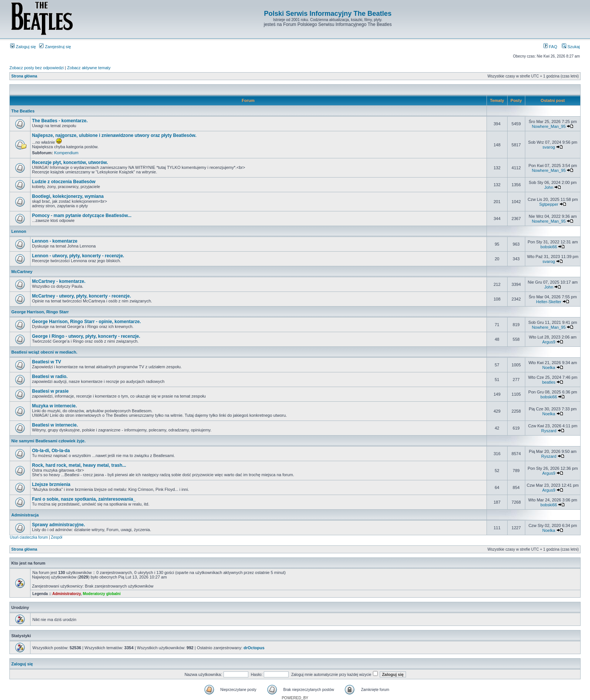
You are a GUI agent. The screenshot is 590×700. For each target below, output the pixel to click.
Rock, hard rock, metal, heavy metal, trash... (79, 465)
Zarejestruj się (55, 47)
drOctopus (254, 648)
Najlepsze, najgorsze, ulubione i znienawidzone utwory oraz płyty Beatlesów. (114, 135)
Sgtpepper (549, 204)
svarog (549, 147)
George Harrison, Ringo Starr (40, 312)
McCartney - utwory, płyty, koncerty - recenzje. (81, 296)
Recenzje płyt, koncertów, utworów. (70, 162)
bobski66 (549, 247)
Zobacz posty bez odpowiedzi (36, 68)
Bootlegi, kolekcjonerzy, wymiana (68, 196)
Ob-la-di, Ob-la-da (51, 451)
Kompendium (66, 153)
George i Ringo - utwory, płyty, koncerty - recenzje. (86, 336)
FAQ (550, 47)
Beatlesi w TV (46, 362)
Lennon (19, 231)
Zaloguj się (23, 47)
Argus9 (549, 342)
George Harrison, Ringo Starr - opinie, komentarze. (86, 322)
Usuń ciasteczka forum (29, 537)
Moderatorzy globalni (102, 594)
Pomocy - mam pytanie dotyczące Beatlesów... (82, 216)
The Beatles (23, 111)
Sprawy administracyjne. (59, 525)
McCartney (22, 272)
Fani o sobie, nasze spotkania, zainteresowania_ (84, 499)
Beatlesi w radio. (50, 377)
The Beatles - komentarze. (60, 121)
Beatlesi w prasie (50, 391)
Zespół (56, 537)
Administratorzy (66, 594)
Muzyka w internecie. (54, 406)
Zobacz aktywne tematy (89, 68)
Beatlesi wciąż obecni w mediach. (44, 352)
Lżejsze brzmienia (51, 484)
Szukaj (571, 47)
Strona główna (24, 76)
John (549, 187)
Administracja (25, 515)
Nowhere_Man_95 (549, 126)
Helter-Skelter (549, 302)
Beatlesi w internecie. (55, 425)
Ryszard (549, 431)
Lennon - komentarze (55, 241)
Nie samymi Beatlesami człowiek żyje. (49, 441)
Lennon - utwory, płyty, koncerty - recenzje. (78, 256)
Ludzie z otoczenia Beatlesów (64, 182)
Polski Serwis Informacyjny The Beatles (328, 14)
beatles (549, 382)
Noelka (549, 367)
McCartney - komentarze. (59, 281)
